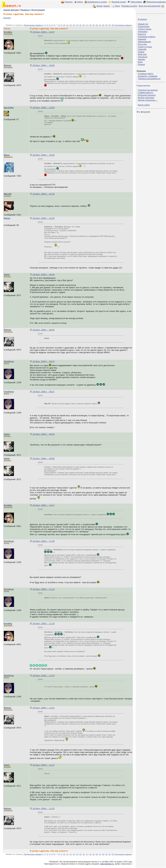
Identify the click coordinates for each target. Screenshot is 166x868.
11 (67, 25)
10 (64, 25)
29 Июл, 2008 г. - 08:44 (43, 275)
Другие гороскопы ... (148, 100)
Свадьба (142, 49)
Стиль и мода (144, 29)
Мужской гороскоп (147, 95)
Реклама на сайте (129, 6)
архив (106, 6)
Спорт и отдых (145, 47)
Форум (99, 6)
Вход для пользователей (152, 6)
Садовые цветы (146, 74)
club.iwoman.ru (107, 864)
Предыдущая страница (33, 25)
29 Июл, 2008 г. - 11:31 (43, 708)
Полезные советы (147, 37)
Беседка (7, 18)
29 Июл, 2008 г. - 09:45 (43, 434)
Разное (141, 64)
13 (74, 25)
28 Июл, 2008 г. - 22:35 (43, 218)
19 (93, 25)
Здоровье (143, 32)
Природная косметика (156, 2)
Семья (141, 52)
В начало (142, 19)
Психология (144, 26)
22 (103, 25)
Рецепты (69, 2)
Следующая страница (123, 25)
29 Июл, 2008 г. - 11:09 (43, 541)
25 (113, 25)
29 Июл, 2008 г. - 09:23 (43, 361)
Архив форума (11, 10)
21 (100, 25)
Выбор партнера (146, 98)
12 (71, 25)
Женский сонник (119, 2)
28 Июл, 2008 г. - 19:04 (43, 155)
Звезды (141, 59)
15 (80, 25)
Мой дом (142, 54)
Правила (25, 10)
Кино (140, 62)
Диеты (80, 2)
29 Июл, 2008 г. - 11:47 (43, 765)
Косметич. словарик (148, 76)
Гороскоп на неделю (148, 90)
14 (77, 25)
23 (106, 25)
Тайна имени (136, 2)
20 (97, 25)
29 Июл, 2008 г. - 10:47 (43, 505)
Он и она (142, 44)
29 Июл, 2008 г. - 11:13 (43, 589)
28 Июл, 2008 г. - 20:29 (43, 194)
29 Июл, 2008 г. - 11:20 (43, 676)
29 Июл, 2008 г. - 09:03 (43, 330)
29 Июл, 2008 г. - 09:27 (43, 392)
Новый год (143, 24)
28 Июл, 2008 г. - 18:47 (43, 32)
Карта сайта (144, 105)
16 (84, 25)
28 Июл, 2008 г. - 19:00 (43, 108)
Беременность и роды (97, 2)
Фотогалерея (38, 10)
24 (110, 25)
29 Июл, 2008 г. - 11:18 (43, 624)
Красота (142, 34)
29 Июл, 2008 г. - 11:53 (43, 808)
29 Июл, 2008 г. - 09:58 (43, 459)
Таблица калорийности (149, 79)
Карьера (142, 39)
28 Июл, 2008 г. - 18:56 (43, 65)
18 (90, 25)
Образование (144, 42)
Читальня (143, 57)
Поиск (117, 6)
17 (87, 25)
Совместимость (146, 93)
